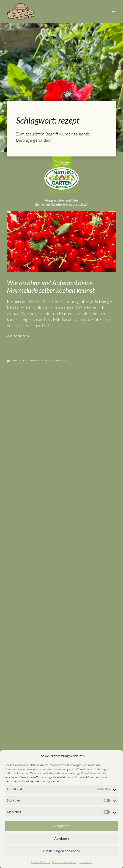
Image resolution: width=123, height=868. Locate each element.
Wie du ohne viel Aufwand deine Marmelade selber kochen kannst (51, 406)
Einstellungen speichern (61, 851)
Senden (61, 646)
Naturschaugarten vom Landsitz (61, 532)
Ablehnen (61, 838)
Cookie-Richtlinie (40, 862)
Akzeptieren (61, 826)
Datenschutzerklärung (65, 862)
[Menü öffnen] (113, 11)
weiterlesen (18, 456)
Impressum (86, 862)
